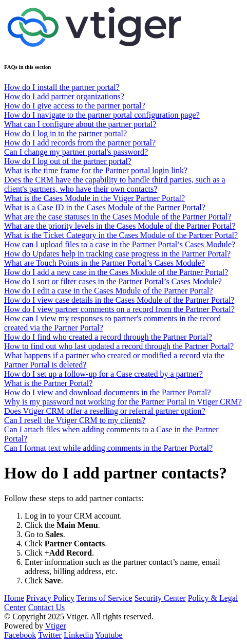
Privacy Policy (50, 598)
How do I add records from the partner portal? (80, 143)
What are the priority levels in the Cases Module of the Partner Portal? (120, 226)
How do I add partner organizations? (64, 96)
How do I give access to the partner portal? (75, 106)
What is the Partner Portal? (48, 383)
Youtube (109, 635)
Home (14, 598)
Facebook (20, 635)
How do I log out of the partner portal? (68, 161)
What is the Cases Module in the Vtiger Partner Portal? (94, 198)
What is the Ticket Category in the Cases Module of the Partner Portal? (121, 235)
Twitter (50, 635)
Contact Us (47, 607)
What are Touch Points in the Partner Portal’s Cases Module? (104, 263)
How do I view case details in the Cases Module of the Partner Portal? (119, 300)
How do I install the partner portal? (62, 87)
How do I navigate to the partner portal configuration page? (102, 115)
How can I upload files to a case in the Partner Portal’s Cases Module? (120, 244)
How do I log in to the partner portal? (65, 133)
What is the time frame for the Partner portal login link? (96, 170)
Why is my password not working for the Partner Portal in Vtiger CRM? (123, 402)
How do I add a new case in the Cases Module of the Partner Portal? (116, 272)
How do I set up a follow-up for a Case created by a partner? (103, 374)
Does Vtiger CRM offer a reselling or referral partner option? (105, 411)
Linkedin (79, 635)
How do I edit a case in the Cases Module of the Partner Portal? (109, 291)
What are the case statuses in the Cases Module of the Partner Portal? (118, 217)
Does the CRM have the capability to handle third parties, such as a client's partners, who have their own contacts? (115, 184)
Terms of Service (104, 598)
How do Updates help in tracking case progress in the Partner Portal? (117, 254)
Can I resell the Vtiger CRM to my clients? (75, 420)
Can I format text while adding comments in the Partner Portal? (108, 448)
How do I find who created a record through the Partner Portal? (108, 337)
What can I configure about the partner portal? (80, 124)
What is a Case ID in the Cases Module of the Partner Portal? (105, 207)
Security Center (160, 598)
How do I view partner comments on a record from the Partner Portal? (119, 309)
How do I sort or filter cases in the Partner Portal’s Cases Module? (113, 281)
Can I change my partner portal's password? (76, 152)
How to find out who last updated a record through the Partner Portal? (119, 346)
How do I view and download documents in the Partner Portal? (108, 392)
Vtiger (56, 626)
